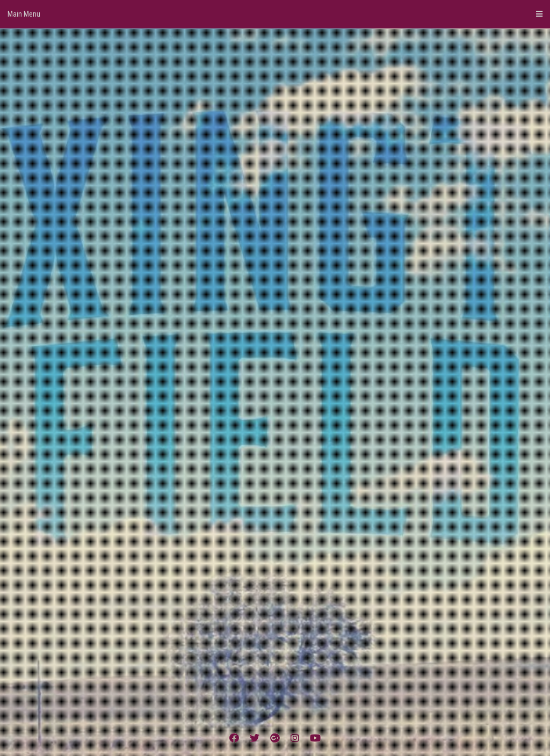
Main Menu (275, 14)
